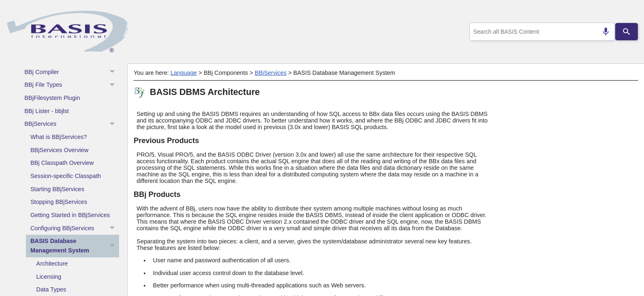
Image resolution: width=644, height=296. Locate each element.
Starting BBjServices (57, 189)
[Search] (627, 32)
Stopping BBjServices (59, 202)
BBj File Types (72, 85)
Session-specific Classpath (66, 176)
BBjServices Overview (60, 150)
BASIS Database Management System (75, 246)
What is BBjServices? (59, 137)
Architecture (52, 264)
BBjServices (72, 124)
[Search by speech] (603, 32)
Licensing (49, 277)
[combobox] (541, 32)
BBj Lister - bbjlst (47, 111)
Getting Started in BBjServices (70, 215)
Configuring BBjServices (75, 228)
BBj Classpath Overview (62, 163)
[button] (113, 72)
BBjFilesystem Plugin (52, 98)
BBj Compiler (72, 72)
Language (184, 73)
